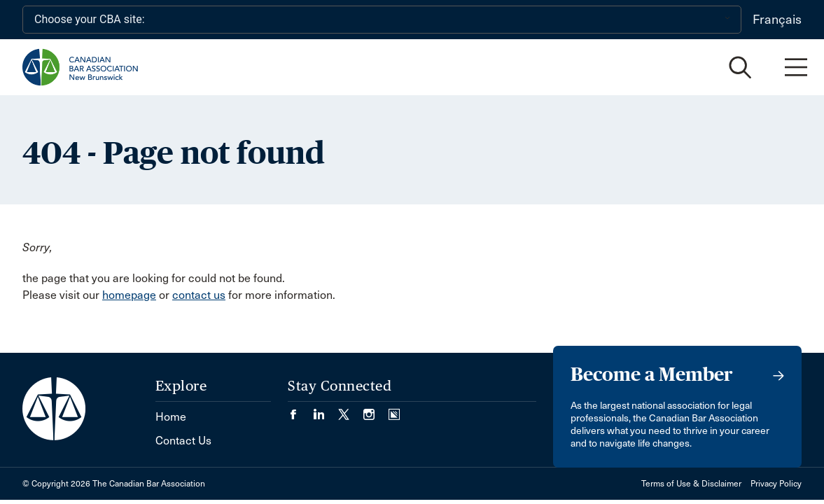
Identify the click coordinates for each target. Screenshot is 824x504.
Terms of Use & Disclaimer (691, 484)
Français (777, 20)
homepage (129, 295)
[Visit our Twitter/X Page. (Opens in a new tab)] (351, 410)
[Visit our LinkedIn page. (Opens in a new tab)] (326, 410)
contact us (199, 295)
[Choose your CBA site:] (382, 20)
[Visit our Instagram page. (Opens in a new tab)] (376, 410)
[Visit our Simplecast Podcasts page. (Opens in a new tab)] (394, 410)
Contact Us (183, 441)
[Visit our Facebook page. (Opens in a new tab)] (300, 410)
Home (171, 417)
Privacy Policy (776, 484)
